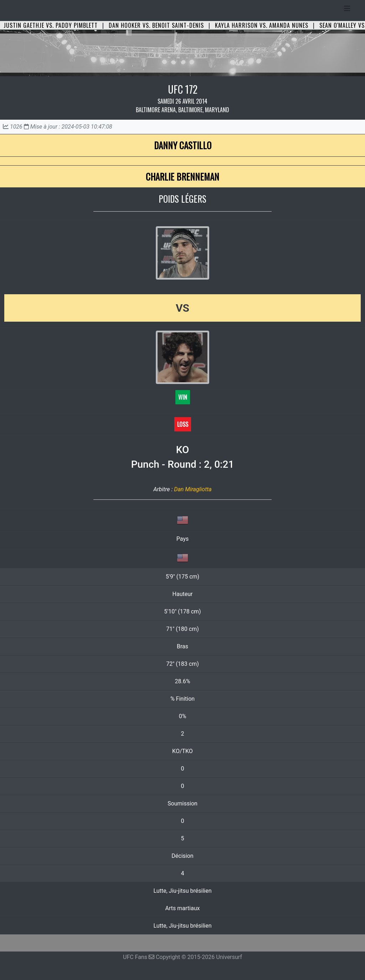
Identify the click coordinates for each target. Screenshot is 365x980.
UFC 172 (183, 89)
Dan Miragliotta (193, 489)
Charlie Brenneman (182, 177)
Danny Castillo (183, 145)
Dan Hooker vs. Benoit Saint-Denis (156, 25)
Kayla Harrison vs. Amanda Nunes (262, 25)
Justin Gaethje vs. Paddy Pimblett (51, 25)
